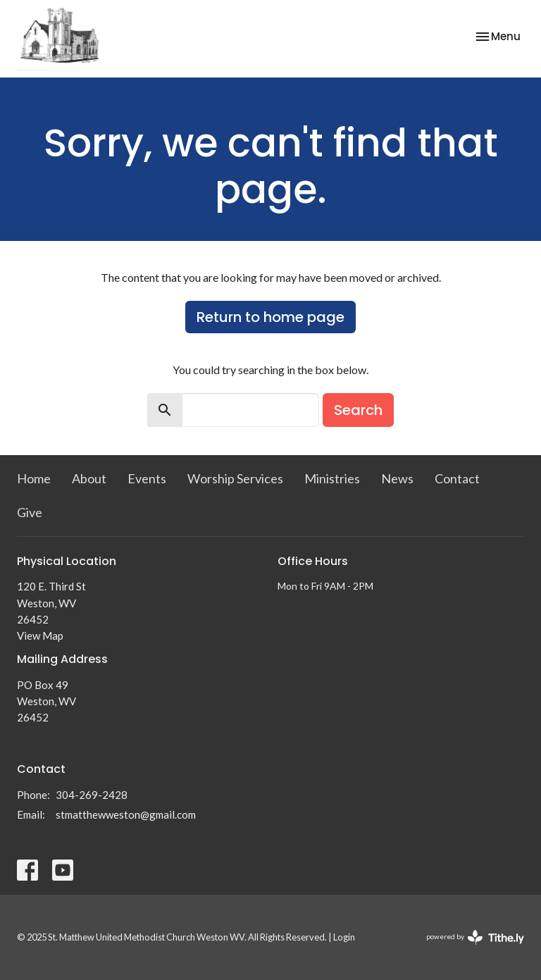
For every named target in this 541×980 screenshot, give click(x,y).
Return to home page (270, 317)
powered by (475, 937)
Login (344, 937)
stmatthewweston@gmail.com (126, 814)
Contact (457, 478)
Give (30, 512)
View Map (40, 635)
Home (34, 478)
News (397, 478)
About (89, 478)
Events (147, 478)
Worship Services (235, 478)
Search (358, 410)
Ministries (332, 478)
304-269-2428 (92, 795)
